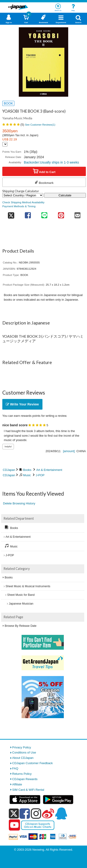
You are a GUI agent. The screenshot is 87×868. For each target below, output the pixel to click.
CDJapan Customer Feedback (33, 763)
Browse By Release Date (21, 626)
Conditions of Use (24, 752)
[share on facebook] (28, 214)
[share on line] (44, 214)
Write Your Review (22, 404)
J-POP (40, 475)
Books (27, 470)
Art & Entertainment (49, 470)
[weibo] (48, 813)
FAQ (15, 768)
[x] (14, 814)
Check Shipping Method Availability (23, 202)
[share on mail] (78, 214)
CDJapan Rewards (25, 779)
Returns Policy (22, 774)
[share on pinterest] (61, 214)
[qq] (61, 813)
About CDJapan (23, 758)
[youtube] (14, 825)
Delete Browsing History (19, 503)
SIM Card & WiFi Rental (28, 790)
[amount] (69, 451)
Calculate (65, 195)
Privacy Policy (22, 747)
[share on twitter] (11, 214)
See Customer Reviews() (40, 125)
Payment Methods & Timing (19, 206)
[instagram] (36, 813)
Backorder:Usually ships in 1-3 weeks (52, 162)
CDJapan (9, 470)
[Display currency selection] (5, 144)
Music (27, 475)
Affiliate (17, 784)
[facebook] (25, 813)
